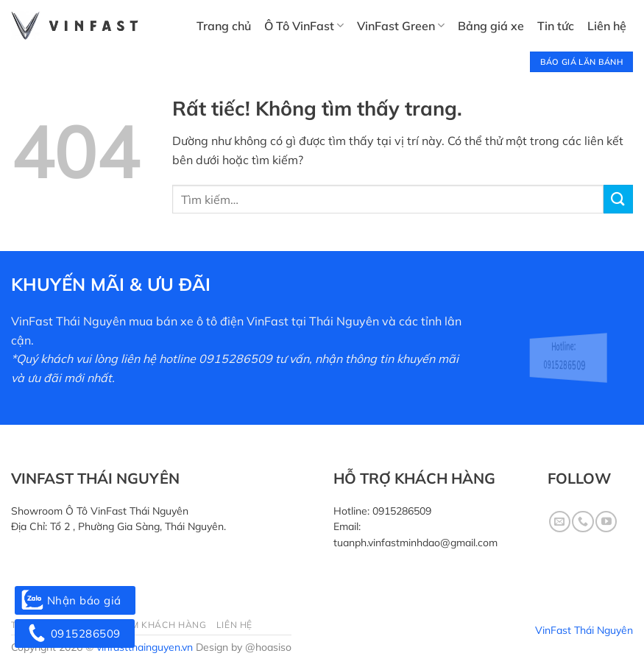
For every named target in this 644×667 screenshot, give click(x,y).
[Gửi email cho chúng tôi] (560, 522)
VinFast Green (401, 26)
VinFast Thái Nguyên (584, 630)
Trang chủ (224, 26)
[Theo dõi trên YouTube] (606, 522)
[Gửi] (618, 199)
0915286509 (402, 511)
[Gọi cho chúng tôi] (583, 522)
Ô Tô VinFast (304, 26)
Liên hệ (607, 26)
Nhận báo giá (75, 600)
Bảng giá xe (491, 26)
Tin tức (556, 26)
